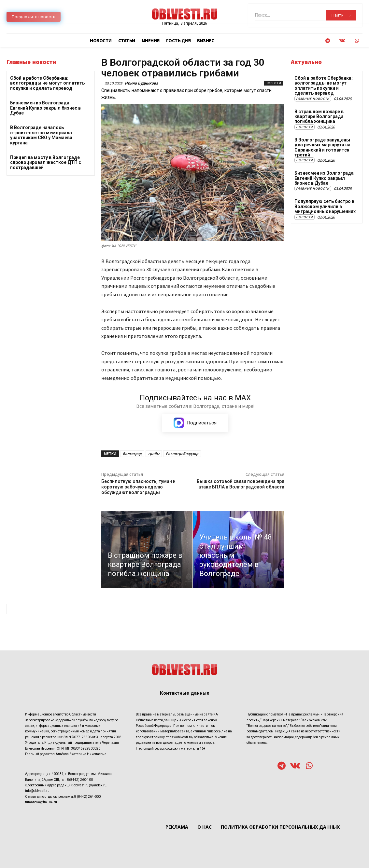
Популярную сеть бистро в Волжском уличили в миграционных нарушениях (325, 206)
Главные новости (313, 99)
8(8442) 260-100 (80, 780)
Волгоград (132, 454)
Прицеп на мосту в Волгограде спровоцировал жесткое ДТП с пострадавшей (46, 162)
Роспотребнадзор (182, 454)
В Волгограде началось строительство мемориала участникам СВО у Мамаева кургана (41, 135)
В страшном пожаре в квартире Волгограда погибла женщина (319, 117)
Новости (273, 83)
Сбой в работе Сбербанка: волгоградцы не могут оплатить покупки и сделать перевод (47, 83)
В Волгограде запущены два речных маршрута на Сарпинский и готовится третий (322, 147)
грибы (154, 454)
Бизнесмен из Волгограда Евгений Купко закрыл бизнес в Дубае (45, 108)
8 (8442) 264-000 (87, 797)
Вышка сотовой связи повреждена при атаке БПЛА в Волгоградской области (241, 484)
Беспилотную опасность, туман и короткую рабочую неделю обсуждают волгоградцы (138, 487)
